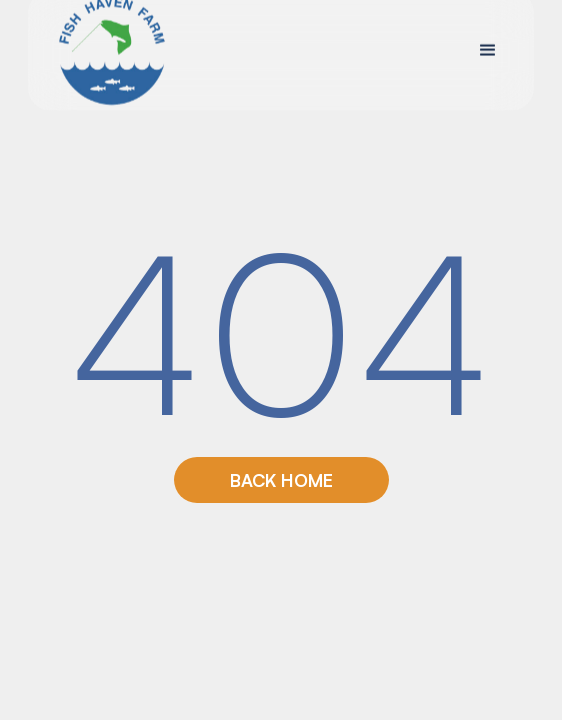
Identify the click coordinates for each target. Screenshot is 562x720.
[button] (488, 50)
